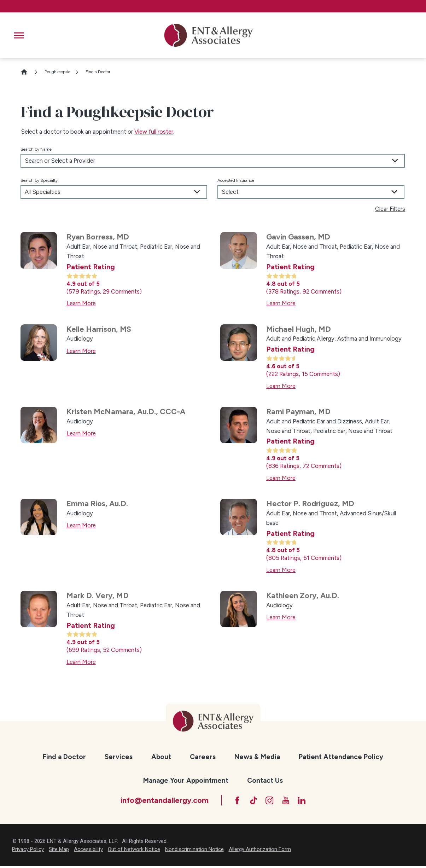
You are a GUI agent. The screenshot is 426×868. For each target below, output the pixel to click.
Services (119, 757)
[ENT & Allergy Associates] (209, 35)
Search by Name (36, 149)
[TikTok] (251, 802)
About (161, 757)
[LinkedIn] (306, 802)
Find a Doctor (64, 757)
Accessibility (88, 851)
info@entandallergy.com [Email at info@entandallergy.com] (159, 801)
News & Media (257, 757)
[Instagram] (269, 802)
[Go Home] (27, 72)
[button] (19, 35)
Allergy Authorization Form (260, 851)
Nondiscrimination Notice (194, 851)
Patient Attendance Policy (341, 757)
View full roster (154, 132)
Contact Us (265, 780)
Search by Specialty (39, 180)
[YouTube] (287, 802)
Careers (203, 757)
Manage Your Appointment (186, 780)
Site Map (59, 851)
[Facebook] (233, 802)
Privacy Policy (28, 851)
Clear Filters (390, 209)
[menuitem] (64, 757)
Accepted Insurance (236, 180)
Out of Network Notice (134, 851)
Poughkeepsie (57, 72)
